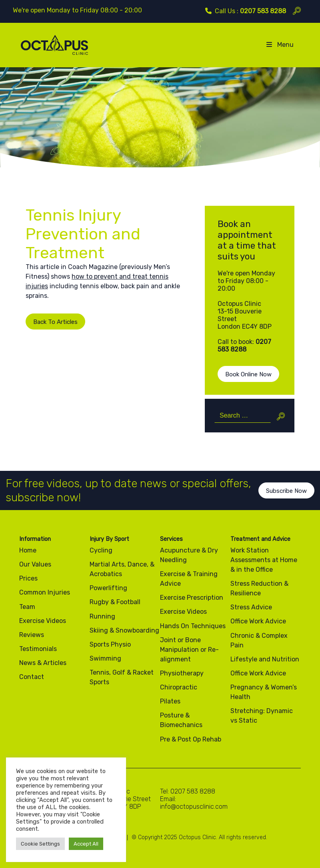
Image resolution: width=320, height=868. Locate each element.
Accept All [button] (86, 844)
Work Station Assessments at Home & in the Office (264, 560)
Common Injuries (45, 592)
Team (27, 607)
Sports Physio (110, 644)
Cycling (101, 550)
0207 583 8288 (263, 11)
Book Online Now (248, 374)
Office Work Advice (258, 621)
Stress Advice (251, 607)
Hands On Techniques (193, 626)
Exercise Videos (43, 621)
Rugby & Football (115, 602)
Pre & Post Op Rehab (191, 739)
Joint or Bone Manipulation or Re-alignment (189, 650)
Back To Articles (49, 322)
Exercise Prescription (192, 598)
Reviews (32, 635)
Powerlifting (108, 588)
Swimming (105, 658)
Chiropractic (179, 687)
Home (28, 550)
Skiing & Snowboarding (124, 630)
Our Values (35, 564)
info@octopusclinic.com (194, 807)
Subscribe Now (286, 497)
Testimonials (38, 649)
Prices (28, 578)
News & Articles (43, 663)
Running (102, 616)
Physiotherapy (182, 673)
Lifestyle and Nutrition (265, 659)
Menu (279, 45)
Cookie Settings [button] (40, 844)
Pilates (170, 701)
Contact (32, 677)
